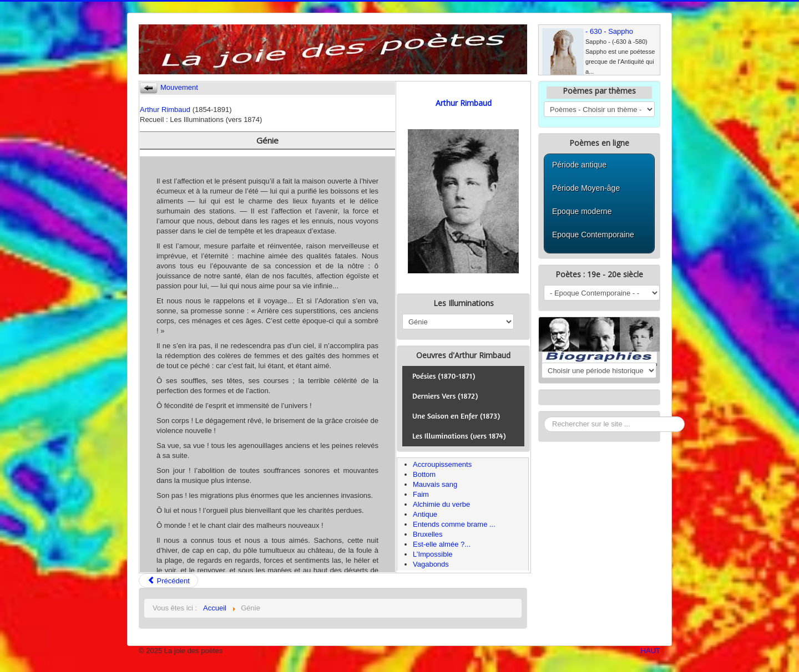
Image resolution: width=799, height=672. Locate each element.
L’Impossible (433, 554)
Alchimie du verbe (441, 504)
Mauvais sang (435, 484)
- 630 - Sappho (609, 31)
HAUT (651, 651)
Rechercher (544, 417)
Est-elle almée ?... (442, 544)
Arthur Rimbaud (165, 110)
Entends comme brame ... (454, 524)
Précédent (168, 581)
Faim (421, 494)
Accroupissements (442, 464)
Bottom (424, 474)
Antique (425, 514)
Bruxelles (428, 534)
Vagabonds (431, 564)
